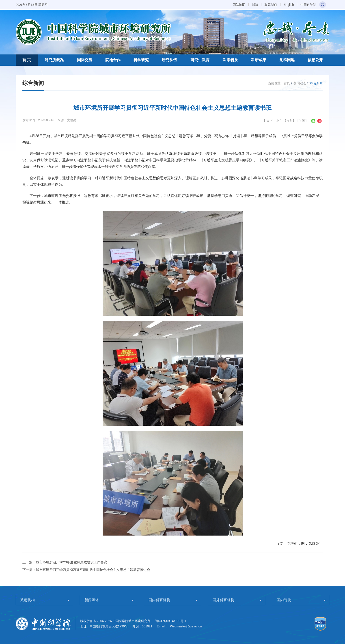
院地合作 (113, 60)
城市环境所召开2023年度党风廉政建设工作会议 (71, 562)
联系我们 (271, 5)
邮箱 (255, 5)
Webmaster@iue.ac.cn (186, 626)
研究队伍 (169, 60)
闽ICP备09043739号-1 (170, 621)
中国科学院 (308, 5)
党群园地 (287, 60)
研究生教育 (200, 60)
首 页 (27, 60)
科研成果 (259, 60)
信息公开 (315, 60)
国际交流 (85, 60)
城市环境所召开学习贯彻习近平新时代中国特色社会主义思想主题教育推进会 (93, 570)
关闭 (302, 121)
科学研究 (141, 60)
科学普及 (231, 60)
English (289, 5)
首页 (287, 83)
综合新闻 (316, 83)
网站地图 (239, 5)
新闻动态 (300, 83)
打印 (289, 121)
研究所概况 (54, 60)
